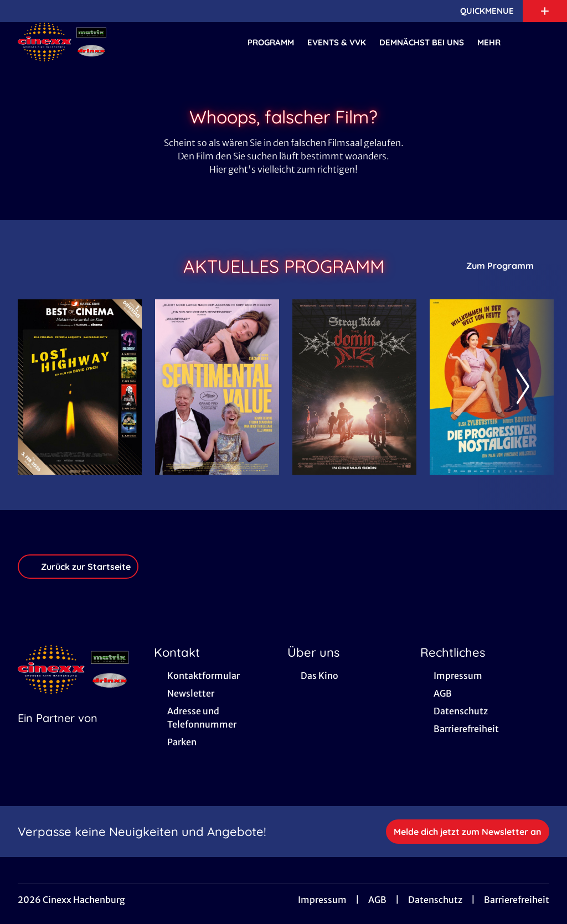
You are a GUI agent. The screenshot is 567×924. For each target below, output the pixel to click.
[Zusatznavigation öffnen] (545, 11)
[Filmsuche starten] (538, 42)
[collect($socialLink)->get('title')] (20, 11)
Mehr (496, 43)
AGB (377, 900)
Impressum (322, 900)
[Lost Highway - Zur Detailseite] (80, 387)
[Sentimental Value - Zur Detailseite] (217, 387)
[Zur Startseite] (95, 42)
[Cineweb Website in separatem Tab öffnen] (58, 732)
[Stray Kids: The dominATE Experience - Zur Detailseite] (354, 387)
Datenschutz (435, 900)
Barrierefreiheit (517, 900)
